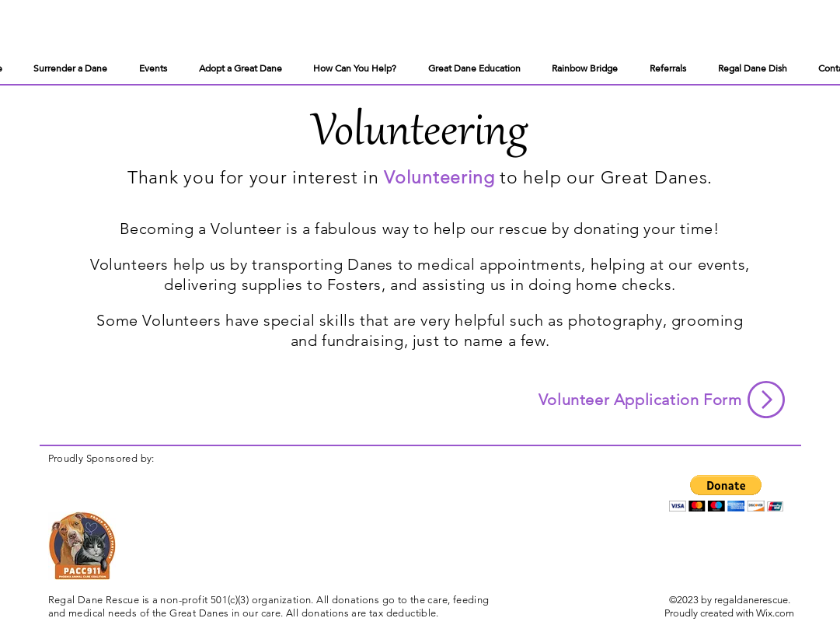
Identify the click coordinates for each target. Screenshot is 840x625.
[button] (726, 493)
